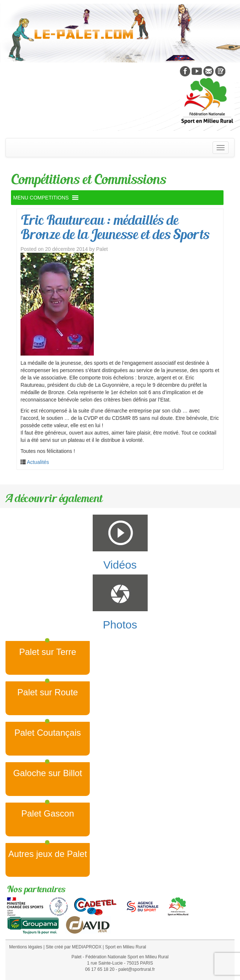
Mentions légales (26, 947)
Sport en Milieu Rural (126, 947)
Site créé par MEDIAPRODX (74, 947)
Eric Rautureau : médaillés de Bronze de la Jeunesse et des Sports (115, 227)
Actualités (38, 462)
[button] (41, 198)
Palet (102, 249)
